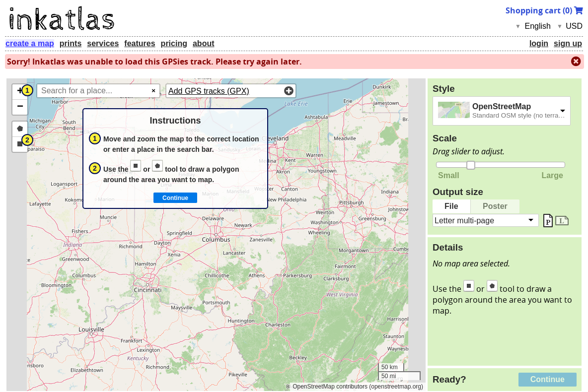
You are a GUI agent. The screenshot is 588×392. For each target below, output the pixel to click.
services (103, 43)
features (140, 43)
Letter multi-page (464, 220)
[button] (20, 92)
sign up (568, 43)
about (204, 43)
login (539, 43)
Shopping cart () (544, 10)
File (451, 206)
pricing (174, 43)
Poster (495, 206)
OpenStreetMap (502, 106)
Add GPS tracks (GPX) (209, 91)
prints (71, 43)
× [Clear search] (153, 91)
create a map (30, 43)
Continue (548, 379)
